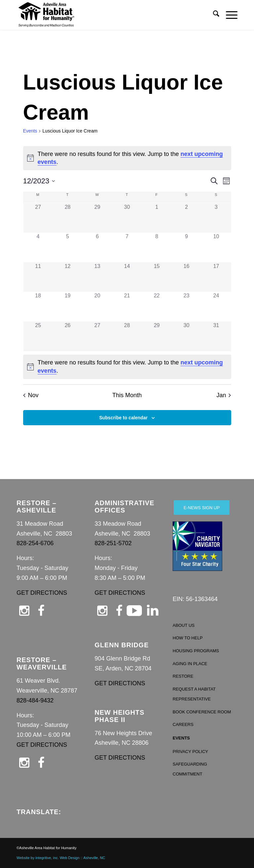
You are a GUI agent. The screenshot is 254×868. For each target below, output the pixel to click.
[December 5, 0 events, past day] (67, 247)
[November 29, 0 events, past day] (97, 218)
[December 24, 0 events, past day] (216, 307)
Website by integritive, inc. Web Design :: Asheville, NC (61, 858)
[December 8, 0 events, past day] (157, 247)
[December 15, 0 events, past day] (157, 277)
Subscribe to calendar (123, 418)
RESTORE (183, 676)
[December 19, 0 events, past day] (67, 307)
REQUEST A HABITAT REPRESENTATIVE (194, 694)
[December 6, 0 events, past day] (97, 247)
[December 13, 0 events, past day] (97, 277)
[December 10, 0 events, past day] (216, 247)
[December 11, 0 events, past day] (38, 277)
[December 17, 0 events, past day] (216, 277)
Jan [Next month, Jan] (224, 395)
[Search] (213, 15)
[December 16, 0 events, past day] (187, 277)
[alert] (127, 158)
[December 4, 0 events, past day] (38, 247)
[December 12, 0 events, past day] (67, 277)
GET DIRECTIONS (42, 593)
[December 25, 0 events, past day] (38, 336)
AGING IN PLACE (190, 664)
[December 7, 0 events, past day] (127, 247)
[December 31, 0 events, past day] (216, 336)
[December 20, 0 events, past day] (97, 307)
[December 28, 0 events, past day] (127, 336)
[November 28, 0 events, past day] (67, 218)
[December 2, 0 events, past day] (187, 218)
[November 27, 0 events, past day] (38, 218)
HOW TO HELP (188, 638)
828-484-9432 (35, 700)
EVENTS (181, 738)
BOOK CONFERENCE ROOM (202, 712)
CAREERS (183, 724)
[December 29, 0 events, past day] (157, 336)
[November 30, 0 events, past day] (127, 218)
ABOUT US (184, 625)
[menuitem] (213, 15)
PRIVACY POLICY (190, 752)
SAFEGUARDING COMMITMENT (190, 769)
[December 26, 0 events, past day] (67, 336)
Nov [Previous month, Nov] (31, 395)
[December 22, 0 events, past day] (157, 307)
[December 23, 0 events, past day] (187, 307)
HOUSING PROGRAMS (196, 651)
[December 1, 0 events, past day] (157, 218)
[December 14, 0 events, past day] (127, 277)
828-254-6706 (35, 543)
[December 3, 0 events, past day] (216, 218)
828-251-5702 (113, 543)
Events (30, 131)
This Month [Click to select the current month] (127, 395)
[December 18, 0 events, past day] (38, 307)
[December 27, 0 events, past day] (97, 336)
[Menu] (228, 15)
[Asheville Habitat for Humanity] (46, 15)
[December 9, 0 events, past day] (187, 247)
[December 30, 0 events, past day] (187, 336)
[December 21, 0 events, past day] (127, 307)
